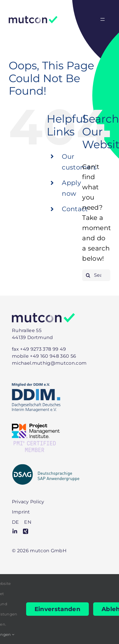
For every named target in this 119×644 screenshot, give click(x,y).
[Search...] (96, 275)
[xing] (26, 531)
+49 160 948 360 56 (53, 356)
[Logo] (33, 19)
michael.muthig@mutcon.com (49, 363)
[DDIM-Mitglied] (36, 386)
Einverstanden (57, 609)
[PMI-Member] (36, 427)
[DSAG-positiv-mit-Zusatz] (46, 467)
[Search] (88, 275)
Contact (75, 209)
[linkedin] (15, 531)
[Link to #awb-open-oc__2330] (103, 20)
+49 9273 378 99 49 (43, 349)
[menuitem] (15, 522)
